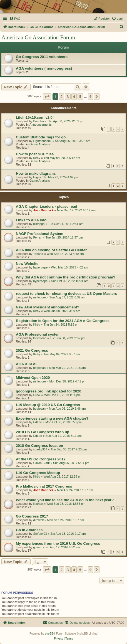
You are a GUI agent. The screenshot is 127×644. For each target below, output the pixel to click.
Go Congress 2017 (32, 516)
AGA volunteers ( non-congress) (44, 68)
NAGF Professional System (40, 234)
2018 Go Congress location (39, 446)
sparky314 (40, 449)
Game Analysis (40, 144)
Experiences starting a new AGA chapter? (52, 418)
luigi (36, 177)
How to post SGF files (35, 154)
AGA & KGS (26, 364)
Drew (37, 395)
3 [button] (68, 97)
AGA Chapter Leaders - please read (47, 206)
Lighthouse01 (42, 141)
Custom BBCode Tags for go (41, 137)
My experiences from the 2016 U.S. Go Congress (58, 543)
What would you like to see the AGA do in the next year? (65, 500)
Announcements (41, 125)
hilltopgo (39, 224)
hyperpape (40, 267)
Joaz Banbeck (43, 210)
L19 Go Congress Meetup (38, 473)
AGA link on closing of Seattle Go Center (51, 250)
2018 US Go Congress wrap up (43, 432)
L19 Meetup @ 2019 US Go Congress (48, 405)
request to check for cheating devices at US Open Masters (66, 294)
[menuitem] (15, 19)
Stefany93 (40, 534)
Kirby (37, 158)
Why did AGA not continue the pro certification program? (66, 277)
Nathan (38, 504)
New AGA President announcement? (48, 307)
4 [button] (74, 97)
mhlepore (39, 297)
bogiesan (39, 368)
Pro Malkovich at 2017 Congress (44, 486)
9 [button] (90, 97)
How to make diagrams (36, 173)
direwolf (38, 520)
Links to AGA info (31, 220)
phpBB (49, 634)
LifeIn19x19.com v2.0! (35, 117)
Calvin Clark (41, 463)
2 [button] (62, 97)
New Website (27, 264)
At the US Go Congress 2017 (41, 459)
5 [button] (80, 97)
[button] (47, 97)
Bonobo (38, 121)
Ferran (38, 237)
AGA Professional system (38, 334)
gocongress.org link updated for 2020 (48, 391)
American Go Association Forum (38, 37)
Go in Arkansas (29, 530)
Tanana (38, 254)
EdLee (38, 422)
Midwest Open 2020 (33, 378)
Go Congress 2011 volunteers (42, 57)
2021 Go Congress (32, 350)
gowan (38, 547)
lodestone (40, 338)
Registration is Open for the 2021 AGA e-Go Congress (63, 321)
